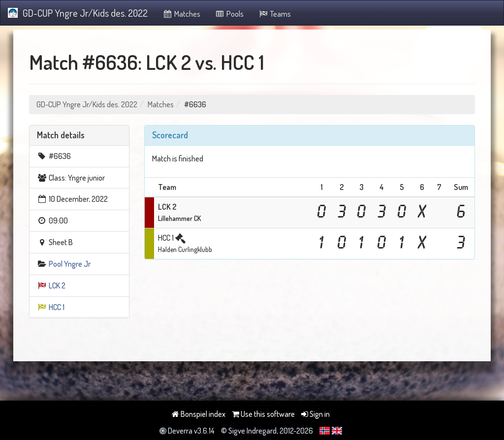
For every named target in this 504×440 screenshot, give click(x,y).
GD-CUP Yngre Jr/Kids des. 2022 (78, 13)
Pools (230, 14)
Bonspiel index (199, 414)
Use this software (263, 414)
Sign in (315, 414)
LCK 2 (57, 285)
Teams (275, 14)
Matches (181, 14)
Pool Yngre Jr (70, 264)
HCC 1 (57, 307)
